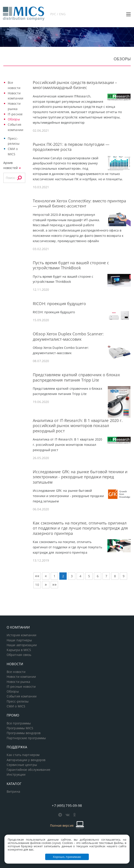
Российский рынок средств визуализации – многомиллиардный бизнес (75, 85)
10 (37, 585)
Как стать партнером (23, 755)
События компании (22, 696)
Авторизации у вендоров (26, 760)
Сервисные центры (22, 765)
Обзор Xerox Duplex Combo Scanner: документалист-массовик (68, 336)
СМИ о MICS (16, 706)
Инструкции (16, 775)
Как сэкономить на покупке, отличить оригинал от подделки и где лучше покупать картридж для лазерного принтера (80, 528)
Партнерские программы (26, 738)
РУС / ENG (58, 14)
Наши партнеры (19, 640)
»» (54, 584)
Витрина (13, 792)
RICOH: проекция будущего (59, 304)
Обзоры (14, 119)
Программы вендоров (24, 733)
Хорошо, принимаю (67, 857)
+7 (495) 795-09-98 (67, 805)
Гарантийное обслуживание (28, 770)
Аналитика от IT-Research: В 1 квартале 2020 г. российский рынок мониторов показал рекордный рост (78, 426)
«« (37, 576)
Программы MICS (20, 728)
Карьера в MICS (19, 650)
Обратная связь (19, 655)
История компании (21, 635)
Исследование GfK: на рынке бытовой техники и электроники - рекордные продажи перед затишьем (80, 477)
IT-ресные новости (21, 687)
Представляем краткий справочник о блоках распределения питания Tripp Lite (76, 377)
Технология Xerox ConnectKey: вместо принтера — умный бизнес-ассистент (79, 203)
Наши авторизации (22, 645)
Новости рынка (18, 682)
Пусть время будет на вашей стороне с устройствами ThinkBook (71, 265)
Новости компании (21, 677)
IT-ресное (15, 114)
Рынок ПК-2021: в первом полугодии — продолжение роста (71, 147)
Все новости (16, 672)
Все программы (19, 723)
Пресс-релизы (18, 701)
